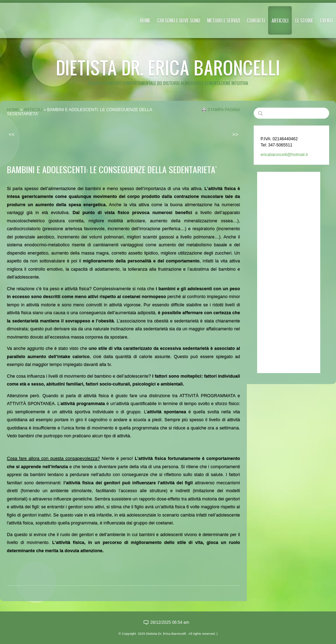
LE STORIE (304, 20)
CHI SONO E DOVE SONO (179, 20)
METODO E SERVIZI (224, 20)
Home (145, 20)
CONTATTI (256, 20)
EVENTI (326, 20)
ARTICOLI (280, 20)
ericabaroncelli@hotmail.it (284, 155)
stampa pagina (224, 110)
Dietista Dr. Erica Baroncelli (168, 67)
